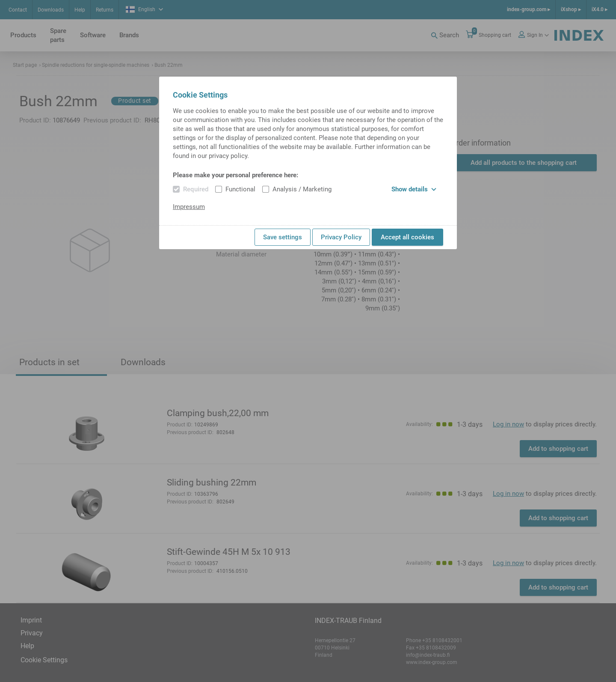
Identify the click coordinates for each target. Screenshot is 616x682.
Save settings (283, 237)
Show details (414, 189)
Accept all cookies (407, 237)
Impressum (189, 207)
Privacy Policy (341, 237)
